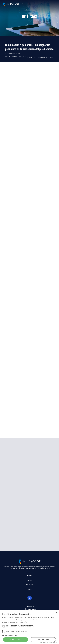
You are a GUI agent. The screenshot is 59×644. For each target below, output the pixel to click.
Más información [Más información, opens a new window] (21, 622)
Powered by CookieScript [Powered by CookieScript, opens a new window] (49, 643)
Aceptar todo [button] (15, 639)
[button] (29, 635)
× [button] (56, 613)
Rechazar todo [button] (43, 639)
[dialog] (29, 627)
